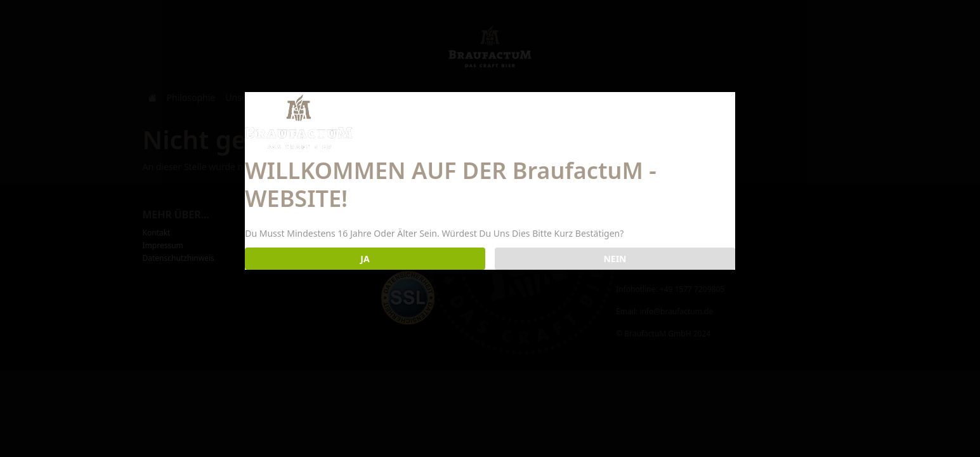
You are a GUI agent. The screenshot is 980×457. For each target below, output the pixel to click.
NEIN (615, 259)
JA (365, 259)
